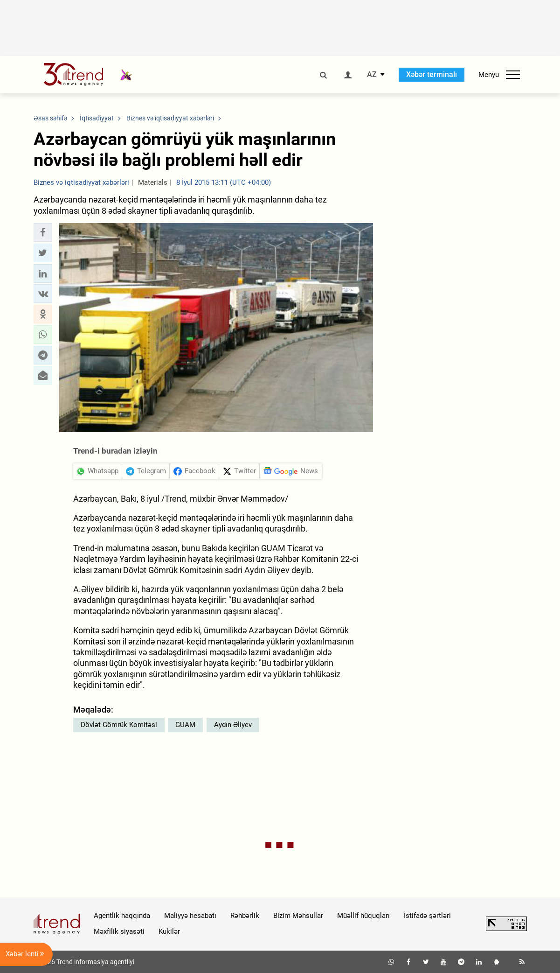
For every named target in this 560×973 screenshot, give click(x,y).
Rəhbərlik (245, 916)
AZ (372, 75)
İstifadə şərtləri (427, 916)
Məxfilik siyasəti (119, 931)
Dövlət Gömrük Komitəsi (119, 725)
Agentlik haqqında (122, 916)
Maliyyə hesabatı (190, 916)
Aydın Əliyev (233, 725)
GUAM (185, 725)
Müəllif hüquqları (363, 916)
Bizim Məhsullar (298, 916)
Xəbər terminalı (432, 74)
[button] (43, 232)
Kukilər (169, 931)
